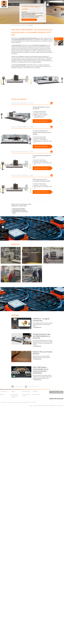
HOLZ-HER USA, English (29, 20)
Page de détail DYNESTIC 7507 (41, 168)
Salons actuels (15, 395)
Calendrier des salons (15, 397)
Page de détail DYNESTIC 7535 (41, 121)
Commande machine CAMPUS (19, 209)
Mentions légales (38, 406)
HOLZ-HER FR (14, 25)
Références (3, 237)
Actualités (3, 239)
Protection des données (48, 406)
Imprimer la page (19, 386)
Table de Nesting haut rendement (19, 210)
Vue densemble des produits (4, 234)
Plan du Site (60, 406)
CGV (56, 406)
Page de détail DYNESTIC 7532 (41, 147)
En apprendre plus (37, 327)
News (3, 395)
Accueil (31, 406)
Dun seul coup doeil (4, 231)
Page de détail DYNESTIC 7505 (41, 192)
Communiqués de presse (27, 395)
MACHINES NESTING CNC (25, 25)
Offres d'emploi (37, 395)
